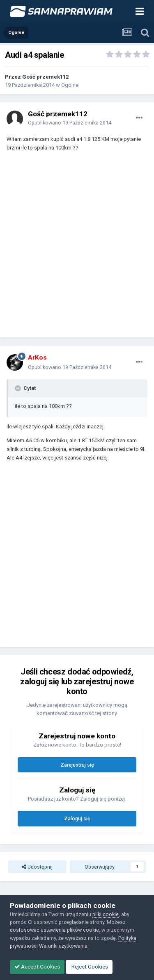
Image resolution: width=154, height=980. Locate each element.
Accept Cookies (37, 967)
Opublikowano (70, 123)
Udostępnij (37, 867)
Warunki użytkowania (63, 946)
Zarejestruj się (77, 765)
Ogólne (70, 85)
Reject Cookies (89, 967)
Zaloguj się (77, 818)
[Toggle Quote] (18, 388)
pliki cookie (106, 914)
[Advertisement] (77, 248)
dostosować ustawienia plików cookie (54, 930)
